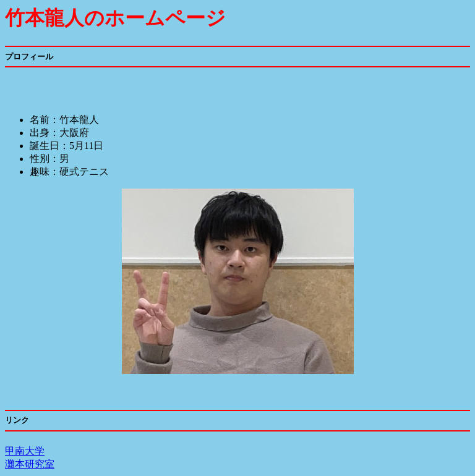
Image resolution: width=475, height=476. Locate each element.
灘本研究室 (30, 464)
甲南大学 (25, 451)
